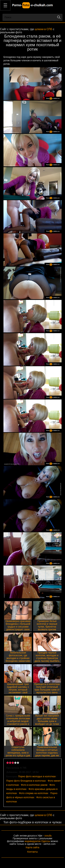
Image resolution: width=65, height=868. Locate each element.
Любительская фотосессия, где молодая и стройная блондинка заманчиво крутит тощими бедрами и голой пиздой (18, 661)
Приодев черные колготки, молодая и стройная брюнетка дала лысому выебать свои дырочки (47, 658)
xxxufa (48, 836)
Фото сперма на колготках (34, 793)
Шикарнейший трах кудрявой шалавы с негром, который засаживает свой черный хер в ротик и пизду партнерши (18, 691)
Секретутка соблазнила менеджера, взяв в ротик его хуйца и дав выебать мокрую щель (18, 753)
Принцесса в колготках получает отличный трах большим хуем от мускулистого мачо (47, 688)
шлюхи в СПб (43, 29)
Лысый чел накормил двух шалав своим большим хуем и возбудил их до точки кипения (47, 721)
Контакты (32, 852)
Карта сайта (33, 847)
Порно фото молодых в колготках (37, 776)
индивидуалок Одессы (37, 841)
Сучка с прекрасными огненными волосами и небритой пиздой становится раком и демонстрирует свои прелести (18, 723)
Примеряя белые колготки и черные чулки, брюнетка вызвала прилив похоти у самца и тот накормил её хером (47, 628)
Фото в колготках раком (34, 785)
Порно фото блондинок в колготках (26, 781)
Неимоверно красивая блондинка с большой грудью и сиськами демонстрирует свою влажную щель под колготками (18, 628)
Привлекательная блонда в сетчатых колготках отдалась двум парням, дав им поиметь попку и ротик (47, 753)
